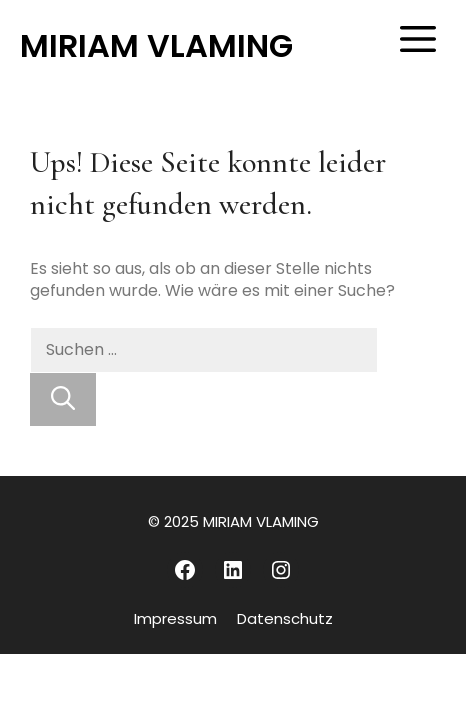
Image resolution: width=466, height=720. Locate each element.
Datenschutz (285, 618)
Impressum (175, 618)
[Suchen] (63, 399)
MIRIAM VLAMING (156, 45)
